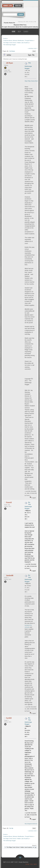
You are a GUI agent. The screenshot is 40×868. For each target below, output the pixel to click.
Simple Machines (23, 862)
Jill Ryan (9, 63)
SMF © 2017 (14, 862)
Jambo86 (10, 575)
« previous (31, 48)
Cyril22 (9, 718)
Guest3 (9, 502)
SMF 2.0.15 (6, 862)
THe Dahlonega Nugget (28, 66)
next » (36, 48)
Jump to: (34, 845)
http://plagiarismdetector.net (32, 824)
